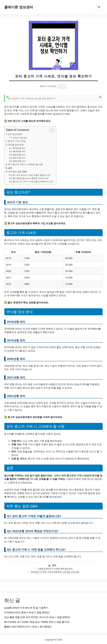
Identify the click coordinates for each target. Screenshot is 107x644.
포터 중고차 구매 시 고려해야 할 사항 (25, 164)
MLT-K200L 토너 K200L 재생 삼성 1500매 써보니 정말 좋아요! (37, 622)
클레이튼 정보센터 (19, 7)
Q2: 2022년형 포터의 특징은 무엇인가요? (31, 178)
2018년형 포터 (19, 148)
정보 (54, 565)
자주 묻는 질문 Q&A (17, 172)
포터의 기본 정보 (20, 138)
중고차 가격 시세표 (17, 141)
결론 (10, 168)
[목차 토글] (50, 130)
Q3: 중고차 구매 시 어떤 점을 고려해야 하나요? (33, 181)
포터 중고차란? (15, 134)
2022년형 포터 (19, 161)
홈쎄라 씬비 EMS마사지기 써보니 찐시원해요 (28, 627)
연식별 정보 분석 (16, 145)
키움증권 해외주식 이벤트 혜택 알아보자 (55, 569)
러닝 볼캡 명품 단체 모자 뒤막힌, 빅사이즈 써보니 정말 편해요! (37, 617)
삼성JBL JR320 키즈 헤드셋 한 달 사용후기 (26, 608)
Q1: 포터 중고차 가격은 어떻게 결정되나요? (32, 175)
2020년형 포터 (19, 155)
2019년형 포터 (19, 151)
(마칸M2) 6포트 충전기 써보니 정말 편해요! (27, 612)
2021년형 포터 (19, 158)
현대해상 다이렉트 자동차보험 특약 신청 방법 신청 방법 (55, 572)
